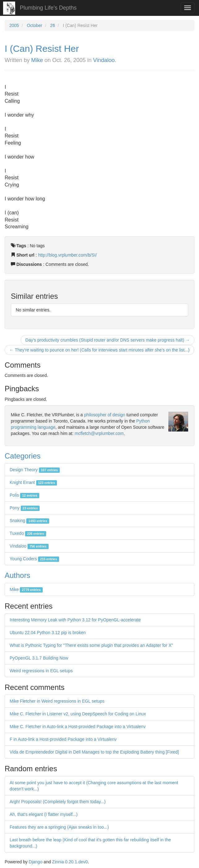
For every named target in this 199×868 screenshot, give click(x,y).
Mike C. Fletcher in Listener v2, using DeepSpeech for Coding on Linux (78, 714)
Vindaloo (104, 60)
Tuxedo (28, 533)
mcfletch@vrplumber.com (99, 433)
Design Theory (35, 470)
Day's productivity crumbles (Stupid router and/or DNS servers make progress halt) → (108, 340)
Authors (17, 575)
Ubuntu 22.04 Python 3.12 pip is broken (48, 633)
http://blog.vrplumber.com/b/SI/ (67, 255)
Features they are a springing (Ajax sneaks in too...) (59, 827)
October (35, 25)
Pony (25, 508)
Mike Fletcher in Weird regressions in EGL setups (57, 701)
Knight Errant (33, 482)
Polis (24, 495)
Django (36, 862)
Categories (23, 456)
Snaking (29, 521)
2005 (14, 25)
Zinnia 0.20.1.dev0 (70, 862)
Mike (37, 60)
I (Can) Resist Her (42, 49)
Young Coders (34, 559)
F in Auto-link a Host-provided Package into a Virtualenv (63, 739)
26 (53, 25)
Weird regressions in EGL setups (41, 671)
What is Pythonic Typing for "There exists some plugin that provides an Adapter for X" (91, 645)
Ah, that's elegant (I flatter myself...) (44, 814)
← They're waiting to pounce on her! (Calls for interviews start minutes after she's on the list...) (99, 350)
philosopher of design (105, 415)
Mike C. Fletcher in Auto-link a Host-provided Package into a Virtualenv (78, 727)
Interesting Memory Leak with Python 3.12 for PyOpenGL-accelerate (75, 620)
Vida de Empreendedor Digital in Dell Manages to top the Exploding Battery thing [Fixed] (94, 752)
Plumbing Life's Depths (48, 8)
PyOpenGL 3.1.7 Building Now (39, 658)
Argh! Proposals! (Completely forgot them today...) (58, 802)
